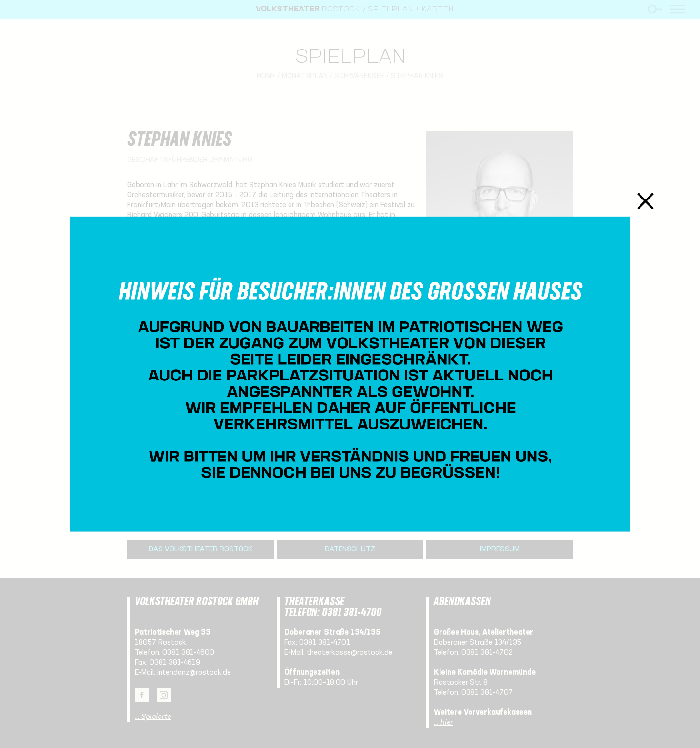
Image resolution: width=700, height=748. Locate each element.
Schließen (645, 201)
